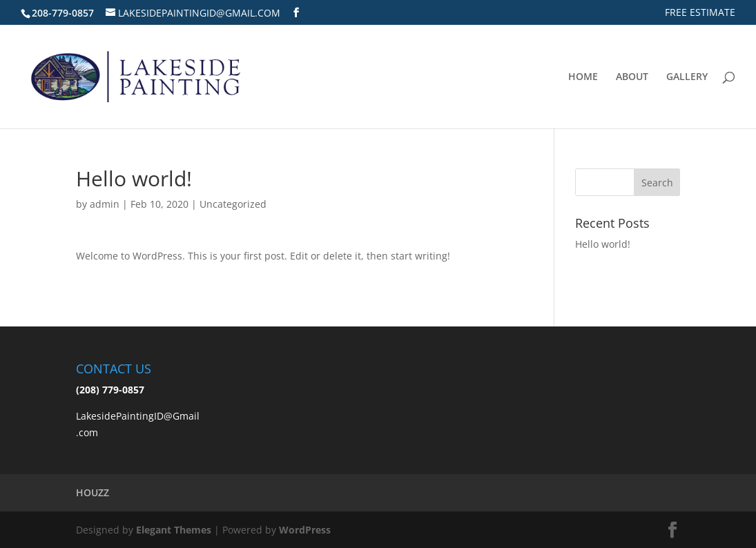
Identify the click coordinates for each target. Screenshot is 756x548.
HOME (583, 77)
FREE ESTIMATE (700, 13)
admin (105, 204)
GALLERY (687, 77)
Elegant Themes (174, 530)
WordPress (305, 530)
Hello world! (603, 244)
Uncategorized (233, 204)
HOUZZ (93, 492)
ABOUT (632, 77)
